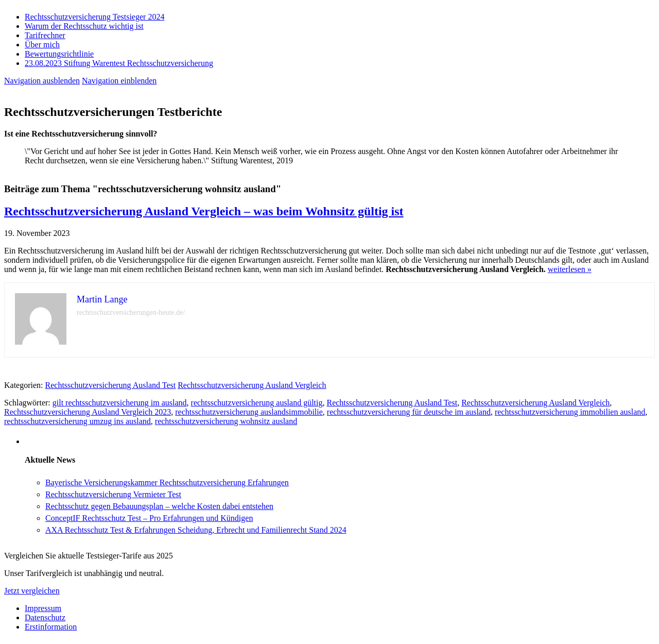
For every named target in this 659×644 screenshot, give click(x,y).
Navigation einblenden (119, 81)
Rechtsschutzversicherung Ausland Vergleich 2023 (88, 412)
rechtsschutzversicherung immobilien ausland (570, 412)
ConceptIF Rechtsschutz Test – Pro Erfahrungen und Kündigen (149, 518)
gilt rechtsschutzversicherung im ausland (120, 403)
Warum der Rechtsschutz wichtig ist (84, 26)
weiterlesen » (570, 269)
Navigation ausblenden (42, 81)
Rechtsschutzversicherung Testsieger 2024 (94, 17)
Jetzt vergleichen (32, 591)
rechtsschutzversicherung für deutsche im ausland (409, 412)
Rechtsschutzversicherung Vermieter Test (113, 494)
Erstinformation (51, 627)
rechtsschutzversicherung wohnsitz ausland (226, 421)
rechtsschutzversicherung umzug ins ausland (77, 421)
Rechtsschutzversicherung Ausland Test (111, 385)
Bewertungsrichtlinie (59, 54)
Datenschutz (45, 617)
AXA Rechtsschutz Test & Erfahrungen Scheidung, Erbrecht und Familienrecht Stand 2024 (196, 530)
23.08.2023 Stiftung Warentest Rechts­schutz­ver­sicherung (119, 63)
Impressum (43, 608)
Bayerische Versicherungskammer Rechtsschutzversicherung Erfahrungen (167, 482)
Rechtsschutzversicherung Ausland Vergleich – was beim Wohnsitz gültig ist (204, 211)
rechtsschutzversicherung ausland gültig (257, 403)
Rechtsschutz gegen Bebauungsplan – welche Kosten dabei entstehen (159, 506)
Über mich (42, 45)
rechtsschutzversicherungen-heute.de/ (131, 312)
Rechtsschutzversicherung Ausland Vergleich (252, 385)
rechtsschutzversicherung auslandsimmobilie (249, 412)
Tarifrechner (45, 35)
